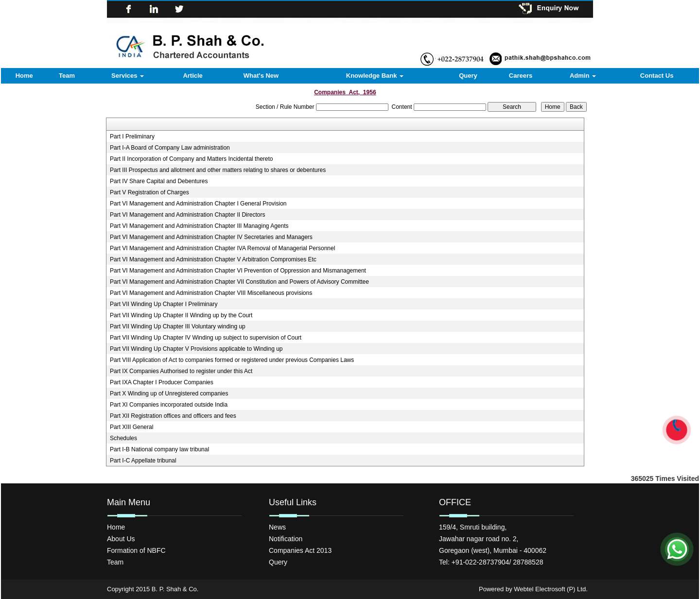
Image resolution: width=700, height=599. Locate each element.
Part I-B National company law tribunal (159, 449)
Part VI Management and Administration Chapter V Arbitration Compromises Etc (213, 259)
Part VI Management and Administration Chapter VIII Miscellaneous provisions (211, 293)
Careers (521, 76)
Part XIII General (131, 427)
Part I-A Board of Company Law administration (170, 148)
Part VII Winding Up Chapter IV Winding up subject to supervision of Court (206, 338)
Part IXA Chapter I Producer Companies (162, 382)
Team (67, 76)
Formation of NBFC (136, 550)
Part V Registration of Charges (149, 192)
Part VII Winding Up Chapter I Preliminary (164, 304)
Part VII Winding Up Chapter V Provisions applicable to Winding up (196, 349)
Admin (583, 76)
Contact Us (657, 76)
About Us (121, 539)
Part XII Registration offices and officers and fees (173, 416)
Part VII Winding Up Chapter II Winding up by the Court (181, 315)
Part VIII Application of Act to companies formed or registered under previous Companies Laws (232, 360)
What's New (261, 76)
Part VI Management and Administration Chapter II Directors (187, 215)
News (277, 527)
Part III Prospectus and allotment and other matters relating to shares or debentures (218, 170)
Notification (286, 539)
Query (468, 76)
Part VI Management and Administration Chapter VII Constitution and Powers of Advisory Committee (239, 282)
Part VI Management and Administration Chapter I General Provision (198, 204)
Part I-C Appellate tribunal (143, 461)
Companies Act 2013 (300, 550)
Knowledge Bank (375, 76)
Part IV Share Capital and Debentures (159, 181)
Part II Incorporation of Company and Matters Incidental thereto (192, 159)
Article (192, 76)
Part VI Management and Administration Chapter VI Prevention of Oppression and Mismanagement (238, 271)
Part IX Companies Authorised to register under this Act (181, 371)
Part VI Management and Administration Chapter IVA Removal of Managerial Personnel (222, 248)
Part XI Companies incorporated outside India (169, 405)
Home (24, 76)
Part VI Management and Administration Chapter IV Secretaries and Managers (211, 237)
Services (128, 76)
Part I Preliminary (132, 137)
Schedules (123, 438)
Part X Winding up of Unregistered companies (169, 394)
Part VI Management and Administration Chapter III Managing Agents (199, 226)
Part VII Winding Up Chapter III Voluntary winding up (178, 326)
